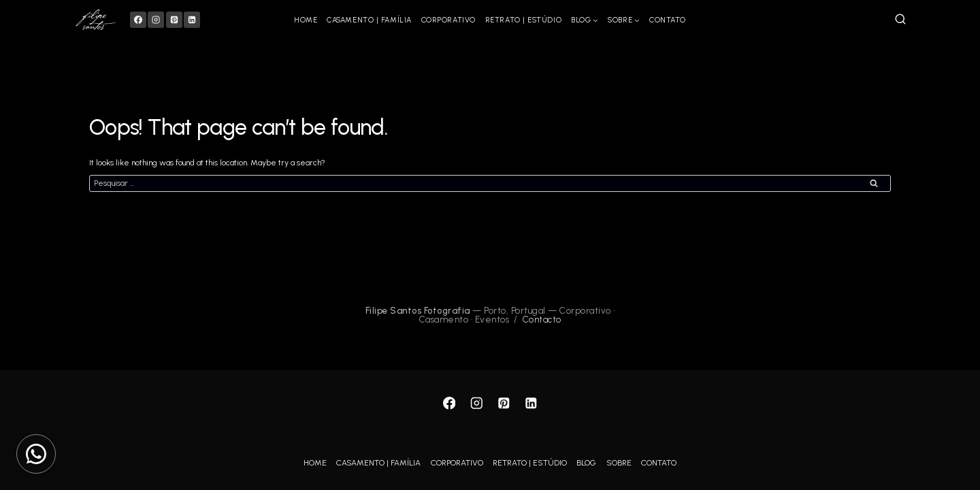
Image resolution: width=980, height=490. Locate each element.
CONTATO (668, 20)
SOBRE (619, 463)
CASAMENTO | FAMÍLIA (369, 20)
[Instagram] (156, 20)
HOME (306, 20)
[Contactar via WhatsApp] (36, 454)
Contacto (542, 321)
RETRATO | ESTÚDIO (523, 20)
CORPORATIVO (448, 20)
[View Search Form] (900, 20)
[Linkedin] (192, 20)
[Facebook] (138, 20)
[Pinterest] (174, 20)
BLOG (586, 463)
